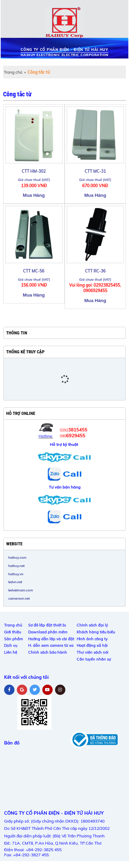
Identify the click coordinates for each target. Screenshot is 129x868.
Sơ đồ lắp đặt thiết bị (47, 625)
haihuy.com (17, 557)
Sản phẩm (14, 639)
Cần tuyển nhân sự (94, 659)
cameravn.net (19, 598)
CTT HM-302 (34, 171)
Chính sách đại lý (92, 625)
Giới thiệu (13, 632)
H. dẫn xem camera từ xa (51, 645)
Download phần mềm (48, 632)
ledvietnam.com (21, 590)
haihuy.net (17, 566)
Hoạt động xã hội (92, 645)
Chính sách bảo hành (48, 652)
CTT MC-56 (34, 271)
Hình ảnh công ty (92, 639)
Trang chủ (13, 72)
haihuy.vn (16, 574)
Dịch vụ (11, 645)
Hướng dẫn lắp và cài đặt (51, 639)
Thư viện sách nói (93, 652)
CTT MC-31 (95, 171)
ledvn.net (15, 582)
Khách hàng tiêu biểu (96, 632)
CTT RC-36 (95, 271)
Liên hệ (11, 652)
